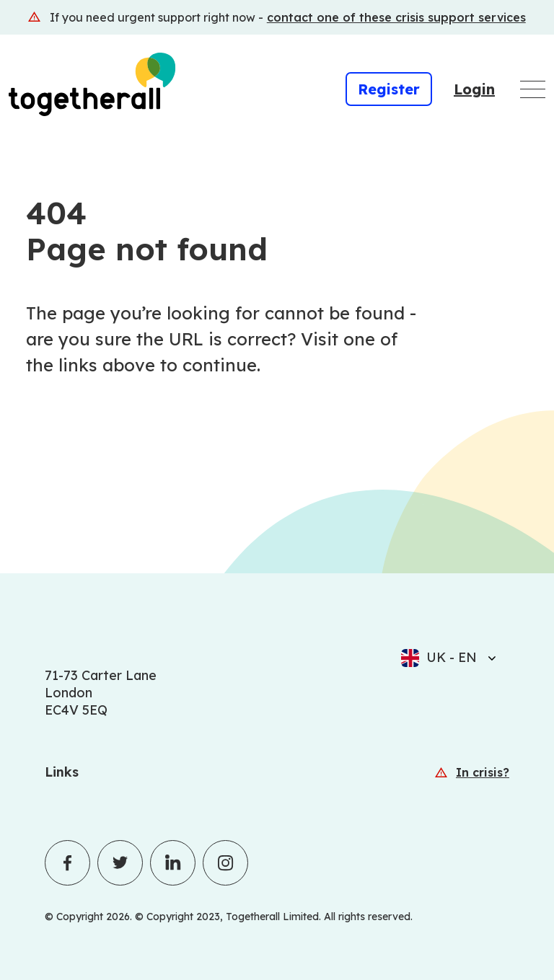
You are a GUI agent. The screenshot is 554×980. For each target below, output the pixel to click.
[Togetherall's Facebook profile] (67, 863)
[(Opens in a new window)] (277, 17)
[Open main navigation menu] (533, 89)
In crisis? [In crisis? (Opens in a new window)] (483, 772)
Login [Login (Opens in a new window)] (474, 89)
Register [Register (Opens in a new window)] (389, 89)
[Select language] (488, 658)
